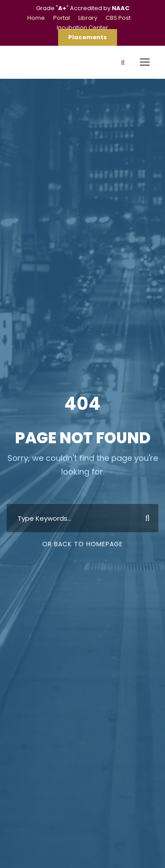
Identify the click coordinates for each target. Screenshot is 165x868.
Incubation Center (82, 28)
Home (36, 18)
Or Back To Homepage (82, 544)
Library (88, 18)
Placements (88, 37)
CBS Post (118, 18)
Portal (62, 18)
